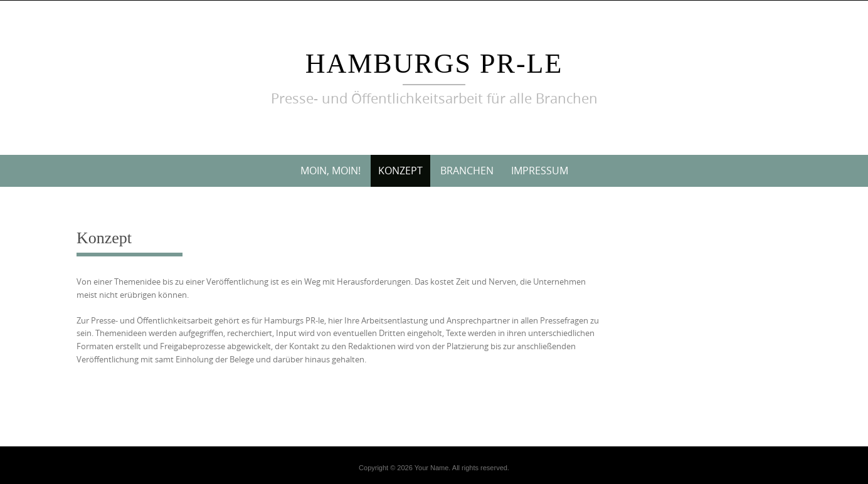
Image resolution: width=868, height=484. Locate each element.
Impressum (540, 171)
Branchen (467, 171)
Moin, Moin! (331, 171)
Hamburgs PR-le (434, 64)
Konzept (400, 171)
